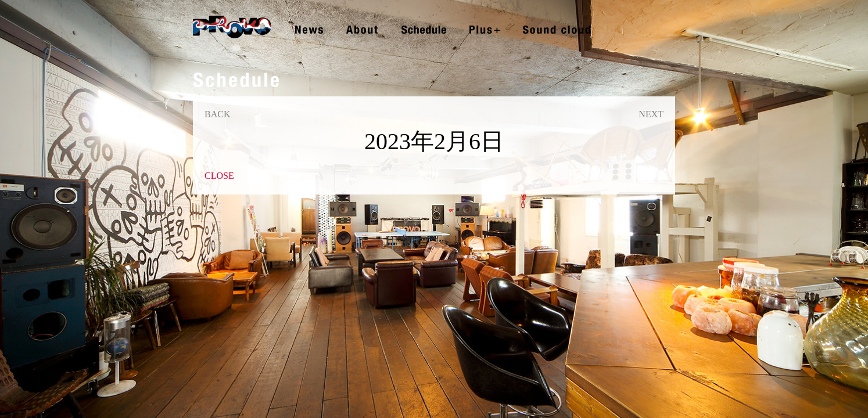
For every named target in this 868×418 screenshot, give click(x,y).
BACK (217, 114)
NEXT (651, 114)
